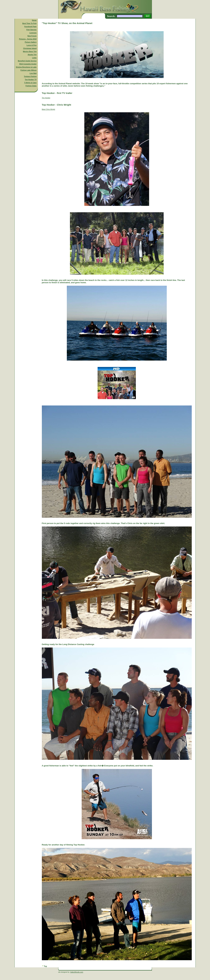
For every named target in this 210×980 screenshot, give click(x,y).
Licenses (33, 33)
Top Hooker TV (31, 80)
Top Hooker (46, 98)
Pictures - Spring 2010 (28, 39)
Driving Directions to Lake (26, 67)
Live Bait (33, 73)
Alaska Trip (32, 55)
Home (34, 20)
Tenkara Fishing (30, 76)
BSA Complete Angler (28, 64)
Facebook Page (30, 27)
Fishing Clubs (31, 86)
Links (34, 58)
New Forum (32, 36)
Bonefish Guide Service (27, 61)
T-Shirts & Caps (30, 83)
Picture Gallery (31, 42)
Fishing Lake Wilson (28, 70)
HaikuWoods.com (77, 972)
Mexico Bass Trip (30, 51)
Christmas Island (30, 48)
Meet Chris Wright (48, 109)
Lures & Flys (32, 45)
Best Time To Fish (29, 23)
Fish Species (31, 30)
